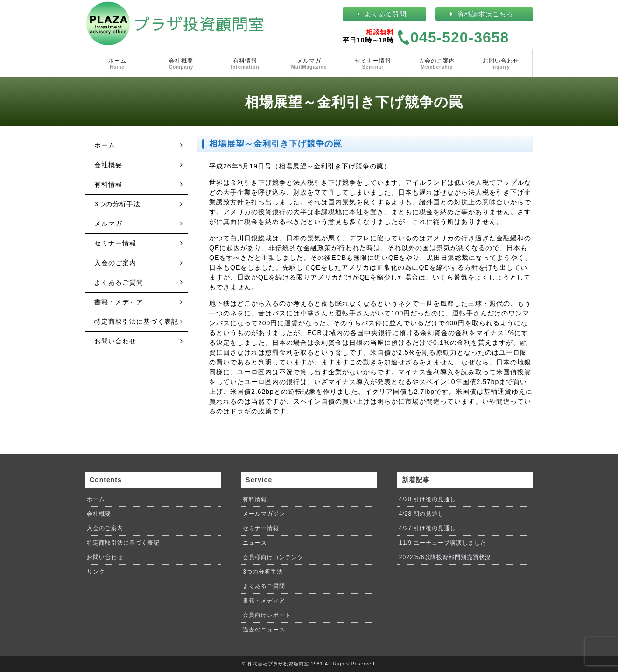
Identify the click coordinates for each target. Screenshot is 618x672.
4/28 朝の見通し (422, 514)
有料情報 (245, 64)
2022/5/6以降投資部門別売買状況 (445, 557)
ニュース (255, 543)
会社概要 (181, 64)
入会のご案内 (437, 64)
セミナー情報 (373, 64)
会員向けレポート (267, 615)
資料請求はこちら (485, 14)
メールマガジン (264, 514)
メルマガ (309, 64)
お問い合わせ (501, 64)
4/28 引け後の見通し (428, 499)
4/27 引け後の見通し (428, 528)
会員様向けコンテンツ (273, 557)
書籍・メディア (119, 302)
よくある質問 (386, 14)
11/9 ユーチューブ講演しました (443, 543)
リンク (96, 572)
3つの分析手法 (117, 204)
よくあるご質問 (119, 282)
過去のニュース (264, 630)
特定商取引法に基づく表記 (136, 322)
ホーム (117, 64)
